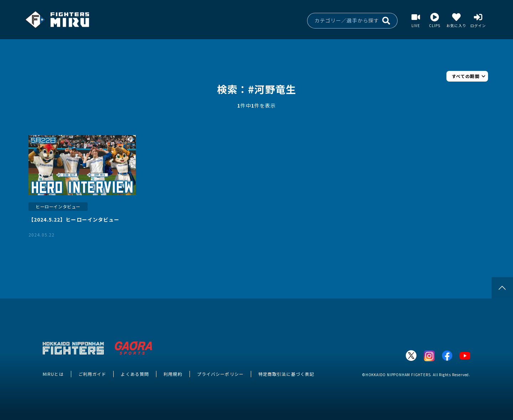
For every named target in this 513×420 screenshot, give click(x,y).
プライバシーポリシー (220, 374)
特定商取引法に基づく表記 (286, 374)
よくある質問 (135, 374)
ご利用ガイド (92, 374)
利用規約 (173, 374)
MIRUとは (53, 374)
